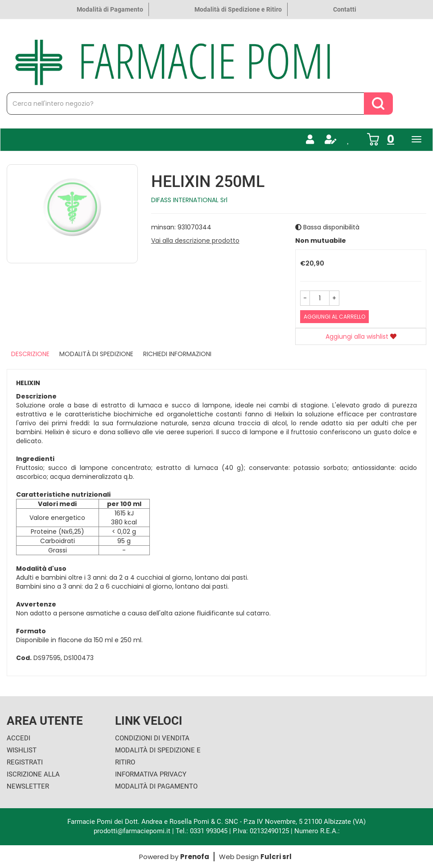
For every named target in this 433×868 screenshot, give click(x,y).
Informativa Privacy (151, 774)
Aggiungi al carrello (334, 317)
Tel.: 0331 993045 (202, 831)
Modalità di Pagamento (110, 9)
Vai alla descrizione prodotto (195, 241)
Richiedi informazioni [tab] (177, 354)
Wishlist (22, 750)
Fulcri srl (276, 857)
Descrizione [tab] (30, 354)
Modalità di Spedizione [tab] (96, 354)
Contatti (345, 9)
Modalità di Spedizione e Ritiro (238, 9)
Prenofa (195, 857)
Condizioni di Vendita (152, 738)
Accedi (19, 738)
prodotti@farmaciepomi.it (133, 831)
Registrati (25, 762)
